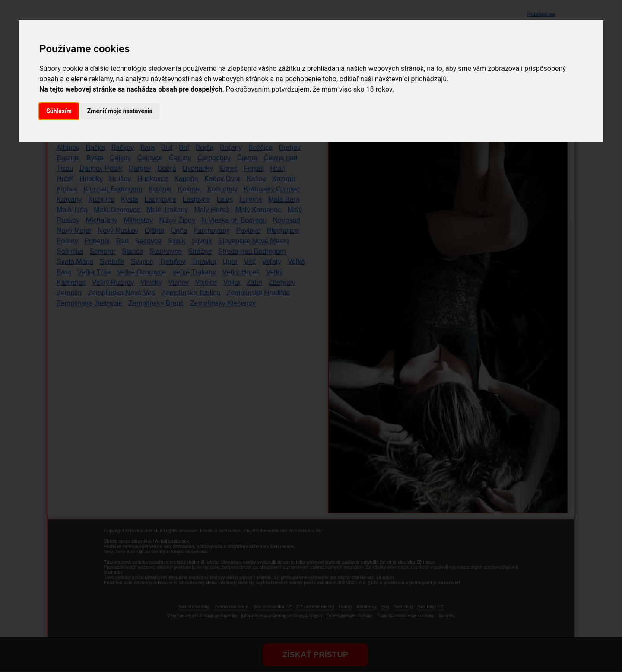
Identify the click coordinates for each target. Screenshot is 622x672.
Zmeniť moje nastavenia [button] (120, 111)
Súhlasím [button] (59, 111)
